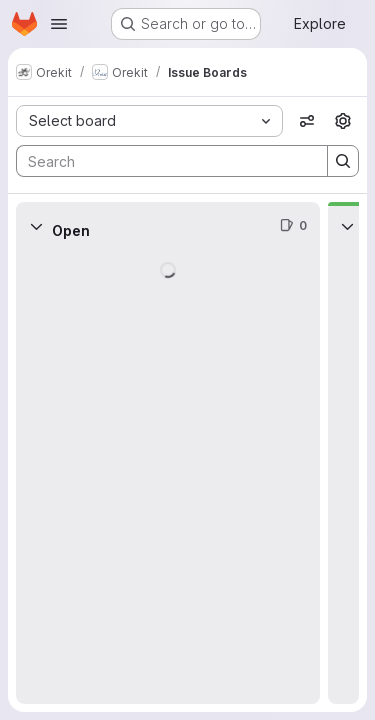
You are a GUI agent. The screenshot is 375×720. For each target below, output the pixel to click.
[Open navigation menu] (59, 24)
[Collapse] (36, 226)
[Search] (162, 161)
